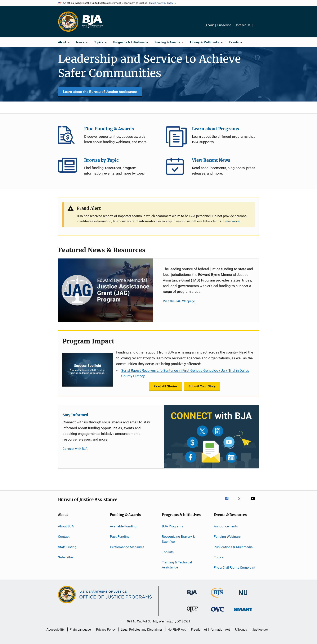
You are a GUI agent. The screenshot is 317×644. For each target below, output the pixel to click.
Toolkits (168, 552)
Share (259, 28)
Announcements (226, 526)
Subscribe (224, 25)
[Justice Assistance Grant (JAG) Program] (106, 290)
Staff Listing (67, 547)
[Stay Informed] (211, 437)
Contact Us (243, 25)
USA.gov (241, 630)
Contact (64, 537)
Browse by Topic (68, 168)
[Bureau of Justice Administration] (192, 596)
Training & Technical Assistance (177, 565)
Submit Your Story (202, 386)
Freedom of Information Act (210, 630)
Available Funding (123, 526)
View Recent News (176, 168)
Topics (219, 557)
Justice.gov (260, 630)
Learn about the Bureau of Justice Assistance (100, 92)
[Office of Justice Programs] (68, 22)
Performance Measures (127, 547)
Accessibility (55, 630)
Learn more (231, 221)
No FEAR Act (177, 630)
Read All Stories (166, 386)
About (210, 25)
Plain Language (80, 630)
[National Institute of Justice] (243, 596)
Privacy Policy (106, 630)
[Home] (92, 22)
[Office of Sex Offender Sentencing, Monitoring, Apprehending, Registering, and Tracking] (243, 612)
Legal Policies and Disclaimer (142, 630)
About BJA (66, 526)
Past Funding (120, 537)
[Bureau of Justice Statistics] (218, 598)
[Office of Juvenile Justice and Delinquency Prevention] (192, 613)
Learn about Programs (176, 137)
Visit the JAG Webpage (179, 301)
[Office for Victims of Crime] (218, 612)
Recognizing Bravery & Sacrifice (178, 539)
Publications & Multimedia (233, 547)
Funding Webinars (227, 537)
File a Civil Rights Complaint (235, 568)
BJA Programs (173, 526)
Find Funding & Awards (68, 137)
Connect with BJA (75, 449)
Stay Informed (75, 415)
